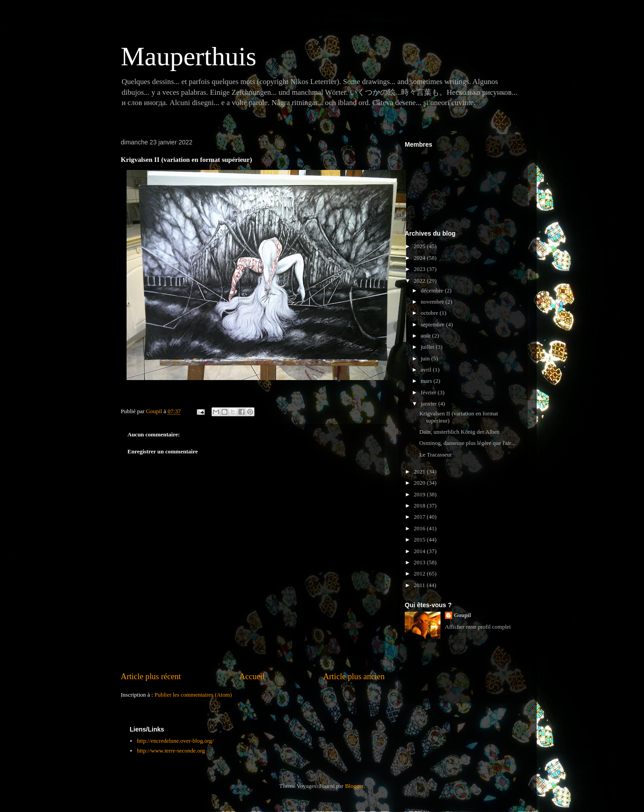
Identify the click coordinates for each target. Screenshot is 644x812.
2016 (420, 528)
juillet (428, 347)
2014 (420, 551)
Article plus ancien (354, 677)
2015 (420, 539)
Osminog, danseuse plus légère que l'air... (467, 443)
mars (427, 381)
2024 (420, 258)
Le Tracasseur (435, 455)
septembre (434, 324)
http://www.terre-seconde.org (171, 751)
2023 (420, 269)
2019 (420, 494)
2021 (420, 472)
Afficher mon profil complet (478, 627)
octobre (430, 313)
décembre (433, 290)
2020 (420, 483)
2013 (420, 562)
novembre (433, 302)
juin (426, 358)
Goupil (462, 615)
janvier (430, 404)
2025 (420, 246)
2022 (420, 281)
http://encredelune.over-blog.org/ (175, 741)
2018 (420, 505)
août (427, 336)
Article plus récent (151, 677)
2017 (420, 517)
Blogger (354, 786)
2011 (420, 585)
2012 (420, 573)
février (429, 392)
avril (427, 370)
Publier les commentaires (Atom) (193, 695)
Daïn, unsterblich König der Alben (459, 432)
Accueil (252, 677)
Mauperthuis (189, 56)
